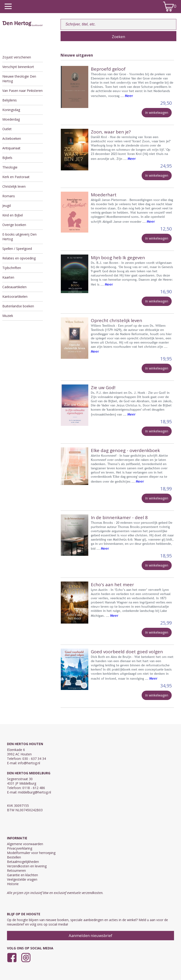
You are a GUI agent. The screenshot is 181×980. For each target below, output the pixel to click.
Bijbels (7, 158)
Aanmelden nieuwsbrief (90, 935)
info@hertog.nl (29, 763)
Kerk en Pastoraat (16, 177)
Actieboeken (12, 138)
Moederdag (11, 119)
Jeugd (7, 206)
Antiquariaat (11, 148)
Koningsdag (11, 110)
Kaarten (8, 277)
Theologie (10, 167)
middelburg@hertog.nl (34, 792)
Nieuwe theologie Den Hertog (19, 79)
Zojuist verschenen (17, 57)
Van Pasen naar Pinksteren (22, 91)
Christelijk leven (14, 186)
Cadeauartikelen (14, 287)
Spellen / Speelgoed (17, 249)
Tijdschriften (12, 268)
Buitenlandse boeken (18, 306)
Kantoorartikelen (15, 296)
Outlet (7, 129)
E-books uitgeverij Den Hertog (19, 237)
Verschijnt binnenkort (18, 67)
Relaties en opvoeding (19, 258)
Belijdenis (10, 100)
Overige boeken (14, 225)
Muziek (8, 316)
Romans (9, 196)
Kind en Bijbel (13, 215)
